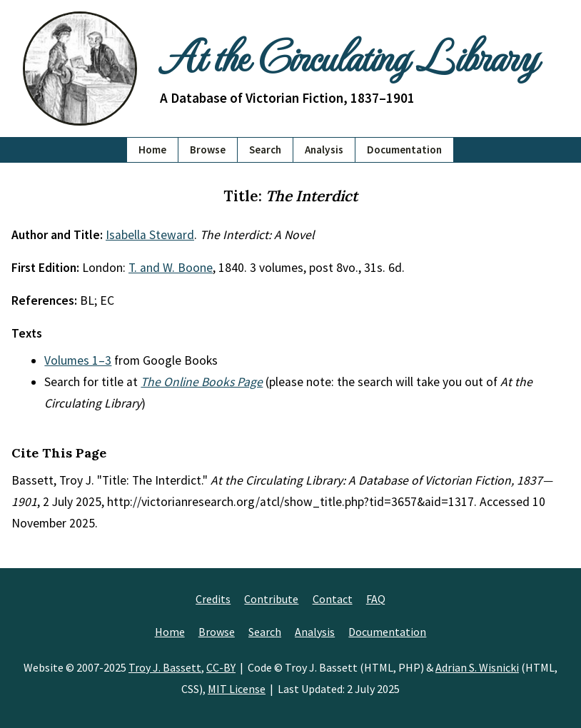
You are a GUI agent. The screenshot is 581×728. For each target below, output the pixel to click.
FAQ (376, 599)
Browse (208, 150)
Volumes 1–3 (78, 360)
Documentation (404, 150)
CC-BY (221, 667)
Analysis (324, 150)
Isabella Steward (150, 235)
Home (152, 150)
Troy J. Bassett (165, 667)
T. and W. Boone (171, 268)
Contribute (271, 599)
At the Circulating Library (348, 55)
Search (265, 150)
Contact (333, 599)
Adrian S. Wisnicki (477, 667)
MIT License (237, 689)
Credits (213, 599)
